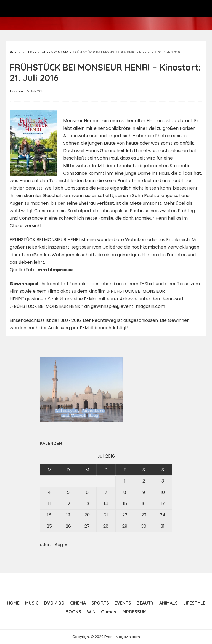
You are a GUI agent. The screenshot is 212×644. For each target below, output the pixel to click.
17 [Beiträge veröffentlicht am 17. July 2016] (163, 504)
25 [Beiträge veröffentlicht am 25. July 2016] (49, 526)
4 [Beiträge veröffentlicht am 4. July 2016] (49, 492)
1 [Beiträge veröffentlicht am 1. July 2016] (125, 481)
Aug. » (61, 545)
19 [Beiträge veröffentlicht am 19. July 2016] (68, 515)
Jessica (16, 91)
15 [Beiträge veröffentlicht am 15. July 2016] (125, 504)
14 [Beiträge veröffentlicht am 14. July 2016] (106, 504)
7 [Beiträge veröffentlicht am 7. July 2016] (106, 492)
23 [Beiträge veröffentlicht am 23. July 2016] (144, 515)
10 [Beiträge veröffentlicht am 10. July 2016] (163, 492)
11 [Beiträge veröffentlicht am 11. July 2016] (49, 504)
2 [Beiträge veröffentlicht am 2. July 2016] (144, 481)
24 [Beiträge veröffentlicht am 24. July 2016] (163, 515)
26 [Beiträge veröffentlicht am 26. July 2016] (68, 526)
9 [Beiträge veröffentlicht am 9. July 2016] (144, 492)
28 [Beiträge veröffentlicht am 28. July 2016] (106, 526)
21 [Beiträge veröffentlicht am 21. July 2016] (106, 515)
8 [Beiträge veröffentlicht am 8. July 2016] (125, 492)
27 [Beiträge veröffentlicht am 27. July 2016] (87, 526)
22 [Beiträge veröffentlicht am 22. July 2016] (125, 515)
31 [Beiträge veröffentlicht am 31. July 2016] (163, 526)
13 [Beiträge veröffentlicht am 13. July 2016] (87, 504)
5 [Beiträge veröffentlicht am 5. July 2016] (68, 492)
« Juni (46, 545)
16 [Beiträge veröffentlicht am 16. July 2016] (144, 504)
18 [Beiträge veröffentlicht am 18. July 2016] (49, 515)
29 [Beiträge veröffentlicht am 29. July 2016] (125, 526)
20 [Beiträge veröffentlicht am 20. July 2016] (87, 515)
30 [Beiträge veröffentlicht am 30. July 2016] (144, 526)
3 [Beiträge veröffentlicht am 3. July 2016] (163, 481)
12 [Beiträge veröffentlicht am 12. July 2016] (68, 504)
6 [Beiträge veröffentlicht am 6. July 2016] (87, 492)
